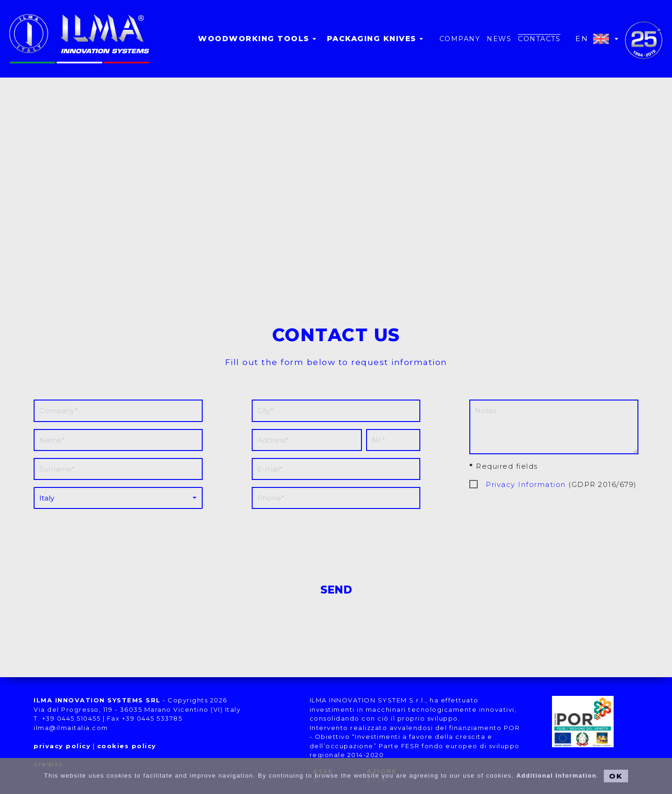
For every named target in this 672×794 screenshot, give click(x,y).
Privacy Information (526, 484)
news (499, 39)
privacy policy (62, 746)
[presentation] (336, 541)
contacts (539, 39)
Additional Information (557, 776)
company (460, 39)
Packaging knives (376, 39)
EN (598, 39)
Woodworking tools (258, 39)
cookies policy (127, 746)
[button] (336, 167)
